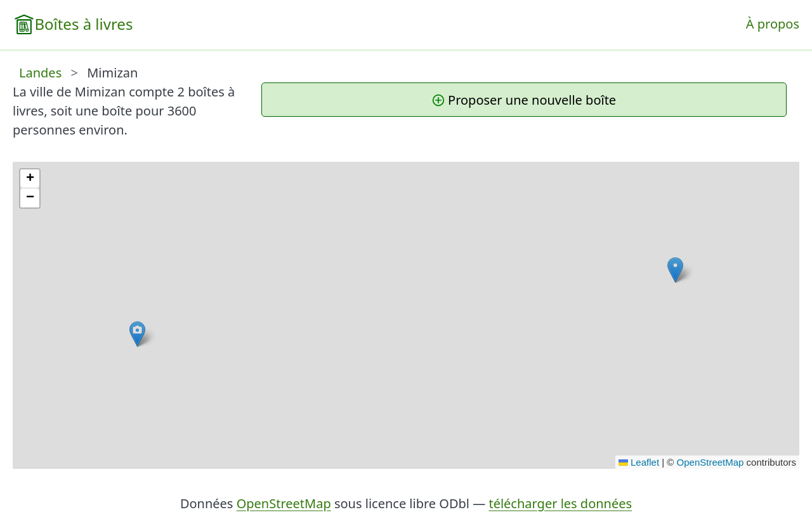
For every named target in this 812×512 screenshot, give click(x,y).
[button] (675, 270)
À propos (773, 24)
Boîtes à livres (83, 24)
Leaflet (639, 462)
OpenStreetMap (710, 462)
